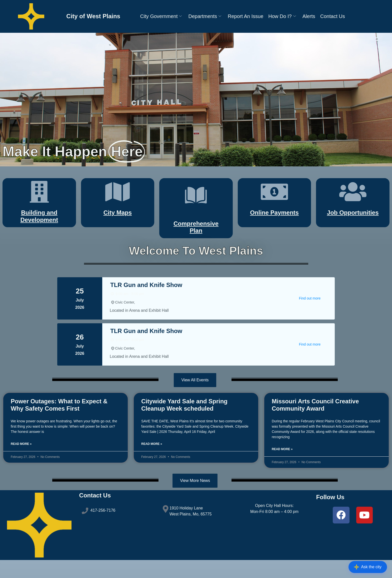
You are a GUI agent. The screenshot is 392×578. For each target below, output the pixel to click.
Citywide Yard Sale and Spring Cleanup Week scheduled (184, 421)
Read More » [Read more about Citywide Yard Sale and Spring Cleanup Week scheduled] (152, 460)
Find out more (310, 314)
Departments (205, 16)
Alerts (309, 16)
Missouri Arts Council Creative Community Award (315, 421)
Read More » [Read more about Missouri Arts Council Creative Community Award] (282, 465)
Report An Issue (245, 16)
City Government (161, 16)
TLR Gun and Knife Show (146, 301)
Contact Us (333, 16)
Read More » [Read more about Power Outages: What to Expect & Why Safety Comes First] (21, 460)
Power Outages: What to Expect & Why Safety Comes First (59, 421)
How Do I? (282, 16)
